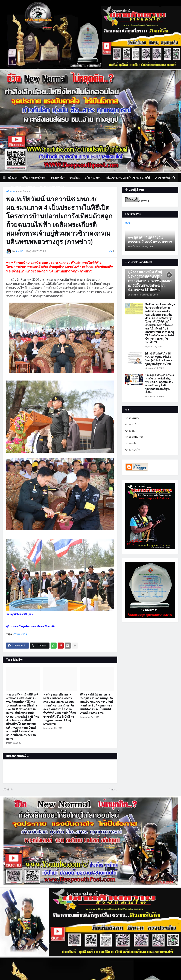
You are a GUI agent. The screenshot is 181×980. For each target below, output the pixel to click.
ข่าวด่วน (130, 431)
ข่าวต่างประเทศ (134, 437)
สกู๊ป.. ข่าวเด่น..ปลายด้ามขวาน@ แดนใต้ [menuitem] (128, 178)
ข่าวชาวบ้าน (132, 424)
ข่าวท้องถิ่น (131, 443)
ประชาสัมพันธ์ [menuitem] (163, 178)
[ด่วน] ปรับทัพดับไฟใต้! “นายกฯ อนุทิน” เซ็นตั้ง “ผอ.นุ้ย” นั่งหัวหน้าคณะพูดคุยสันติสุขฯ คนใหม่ (159, 359)
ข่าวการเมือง (132, 418)
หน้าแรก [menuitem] (13, 178)
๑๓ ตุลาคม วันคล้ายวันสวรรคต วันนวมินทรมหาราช (150, 240)
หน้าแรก (11, 192)
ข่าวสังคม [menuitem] (75, 178)
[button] (5, 178)
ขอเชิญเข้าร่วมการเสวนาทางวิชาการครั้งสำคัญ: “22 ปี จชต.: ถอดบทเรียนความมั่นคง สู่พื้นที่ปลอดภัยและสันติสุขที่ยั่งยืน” (160, 384)
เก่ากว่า (112, 790)
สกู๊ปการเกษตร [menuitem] (93, 178)
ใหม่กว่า (9, 790)
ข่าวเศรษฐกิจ (132, 450)
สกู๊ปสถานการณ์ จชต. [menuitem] (34, 178)
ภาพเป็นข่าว (25, 192)
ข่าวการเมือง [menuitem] (58, 178)
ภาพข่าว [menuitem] (31, 187)
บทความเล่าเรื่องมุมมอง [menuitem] (53, 187)
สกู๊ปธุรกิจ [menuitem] (16, 187)
